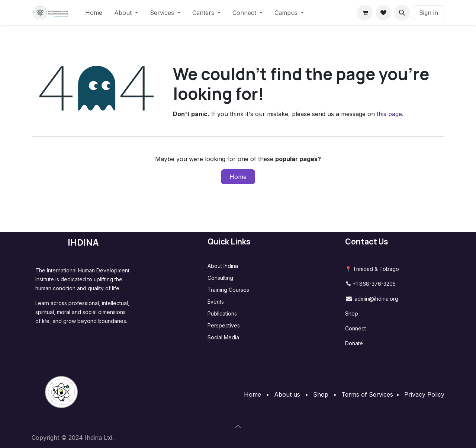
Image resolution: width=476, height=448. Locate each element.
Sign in (429, 13)
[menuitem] (94, 13)
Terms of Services (367, 394)
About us (287, 394)
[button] (402, 13)
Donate (354, 343)
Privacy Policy (424, 394)
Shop (352, 313)
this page (389, 114)
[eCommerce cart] (365, 13)
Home (238, 177)
